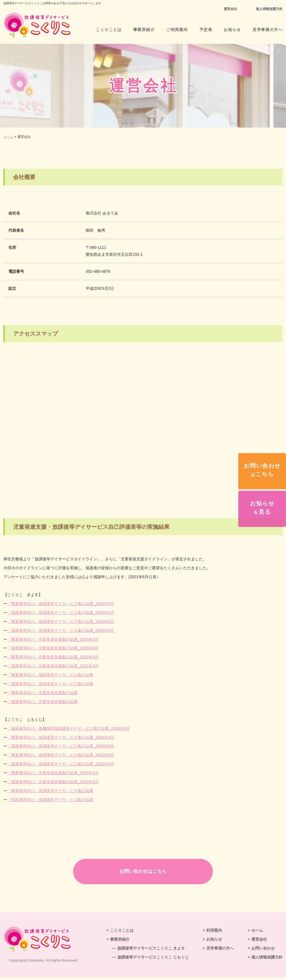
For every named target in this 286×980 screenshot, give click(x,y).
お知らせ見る (262, 508)
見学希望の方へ (268, 30)
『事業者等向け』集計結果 (42, 693)
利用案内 (214, 933)
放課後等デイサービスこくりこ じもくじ (153, 960)
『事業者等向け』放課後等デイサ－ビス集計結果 (50, 675)
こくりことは (109, 30)
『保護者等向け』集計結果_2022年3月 (53, 666)
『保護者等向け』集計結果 (42, 702)
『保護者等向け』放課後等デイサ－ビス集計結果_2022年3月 (61, 630)
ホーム (8, 137)
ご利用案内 (177, 30)
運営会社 (230, 9)
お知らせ (232, 30)
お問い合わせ (263, 951)
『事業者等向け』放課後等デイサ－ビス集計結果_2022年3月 (61, 622)
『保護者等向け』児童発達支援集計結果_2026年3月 (53, 648)
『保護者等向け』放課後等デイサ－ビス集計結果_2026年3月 (61, 613)
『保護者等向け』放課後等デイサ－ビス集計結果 (50, 684)
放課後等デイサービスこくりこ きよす (151, 951)
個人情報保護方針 (269, 9)
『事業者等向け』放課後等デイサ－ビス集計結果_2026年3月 (61, 604)
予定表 (206, 30)
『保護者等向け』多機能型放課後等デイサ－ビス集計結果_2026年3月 (69, 728)
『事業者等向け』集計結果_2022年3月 (53, 657)
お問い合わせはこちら (143, 872)
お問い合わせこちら (262, 470)
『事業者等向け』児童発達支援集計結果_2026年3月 (53, 639)
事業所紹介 (144, 30)
